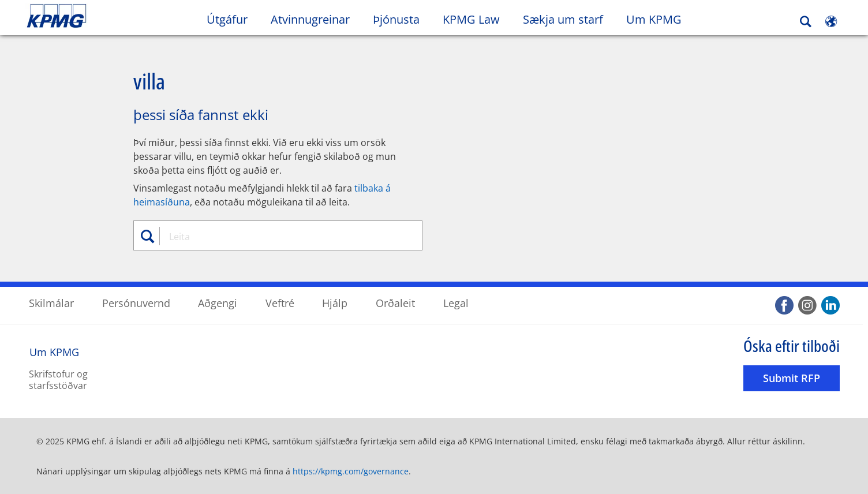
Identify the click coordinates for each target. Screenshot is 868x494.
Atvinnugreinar (310, 19)
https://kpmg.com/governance (351, 471)
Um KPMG (54, 351)
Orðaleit (395, 302)
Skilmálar (51, 302)
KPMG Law (477, 19)
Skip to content (105, 16)
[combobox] (282, 236)
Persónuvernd (136, 302)
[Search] (806, 22)
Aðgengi (218, 302)
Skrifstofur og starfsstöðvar (58, 379)
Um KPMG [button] (654, 19)
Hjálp (335, 302)
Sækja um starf (563, 19)
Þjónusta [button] (396, 19)
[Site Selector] (831, 21)
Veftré (280, 302)
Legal (456, 302)
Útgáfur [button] (227, 19)
